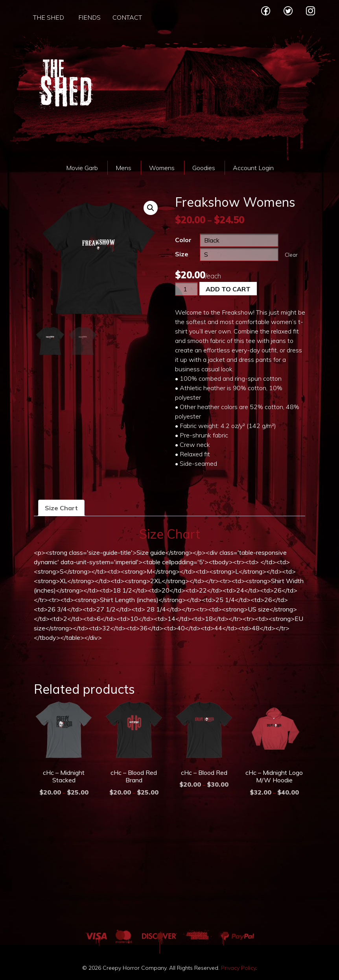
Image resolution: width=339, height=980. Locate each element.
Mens (123, 168)
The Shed (49, 17)
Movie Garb (82, 168)
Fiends (89, 17)
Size (182, 254)
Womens (162, 168)
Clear (291, 255)
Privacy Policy (238, 968)
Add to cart (228, 289)
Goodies (204, 168)
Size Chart (61, 508)
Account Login (253, 168)
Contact (127, 17)
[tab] (61, 508)
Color (183, 240)
